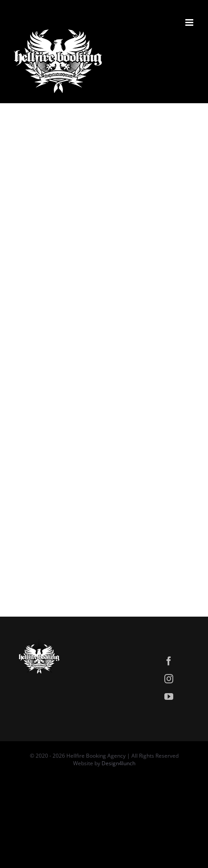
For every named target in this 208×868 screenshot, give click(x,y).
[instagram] (169, 679)
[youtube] (169, 697)
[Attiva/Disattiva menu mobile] (190, 22)
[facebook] (169, 661)
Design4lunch (118, 763)
